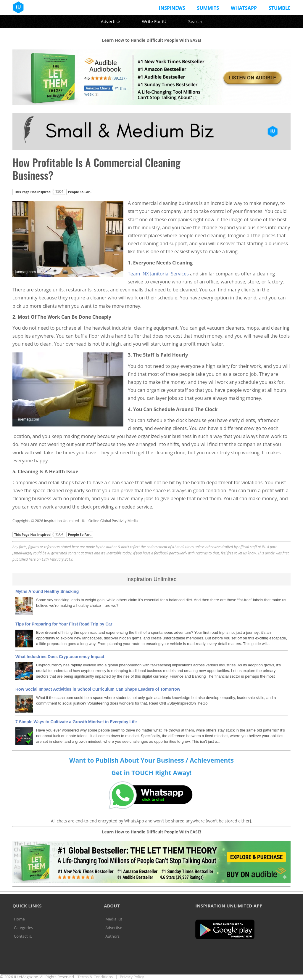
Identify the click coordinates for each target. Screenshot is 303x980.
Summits (208, 8)
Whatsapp (244, 8)
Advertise (110, 21)
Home (19, 919)
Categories (23, 928)
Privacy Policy (132, 977)
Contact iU (23, 936)
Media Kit (114, 919)
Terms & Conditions (95, 977)
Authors (112, 936)
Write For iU (154, 21)
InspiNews (172, 8)
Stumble (280, 8)
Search (195, 21)
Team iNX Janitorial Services (158, 274)
